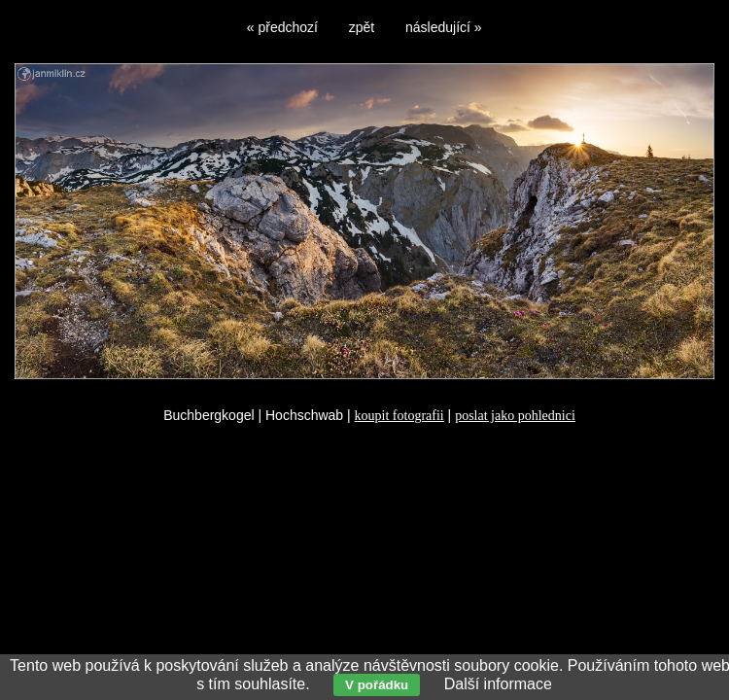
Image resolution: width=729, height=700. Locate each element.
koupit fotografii (399, 416)
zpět (362, 27)
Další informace (498, 684)
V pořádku (377, 685)
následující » (444, 27)
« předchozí (282, 27)
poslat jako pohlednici (515, 416)
